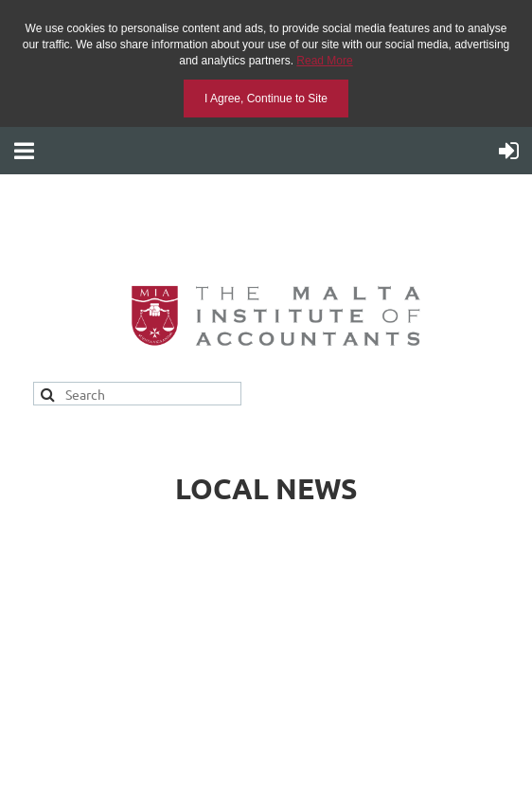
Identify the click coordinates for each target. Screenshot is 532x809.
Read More (324, 61)
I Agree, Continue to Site (266, 99)
